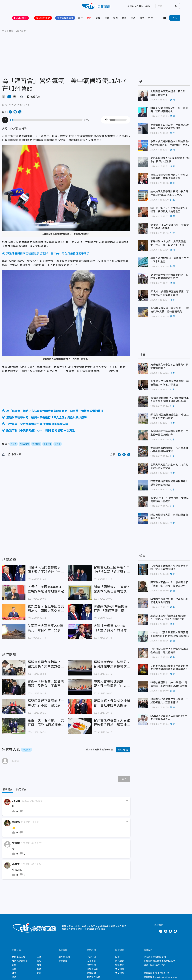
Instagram (166, 931)
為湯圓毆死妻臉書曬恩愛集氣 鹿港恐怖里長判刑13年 (169, 433)
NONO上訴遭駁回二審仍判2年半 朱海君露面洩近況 (170, 718)
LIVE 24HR (22, 18)
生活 (133, 18)
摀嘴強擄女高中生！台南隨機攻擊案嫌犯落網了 (169, 366)
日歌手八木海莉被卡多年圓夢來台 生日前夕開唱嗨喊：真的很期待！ (170, 668)
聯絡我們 (120, 965)
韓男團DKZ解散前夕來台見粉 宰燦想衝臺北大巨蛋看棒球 (169, 701)
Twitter (156, 931)
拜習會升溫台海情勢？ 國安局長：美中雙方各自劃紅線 (46, 664)
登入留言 (123, 750)
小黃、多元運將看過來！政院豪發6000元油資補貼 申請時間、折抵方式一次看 (170, 143)
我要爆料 (120, 969)
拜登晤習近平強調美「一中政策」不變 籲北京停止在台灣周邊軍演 (46, 703)
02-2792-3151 (162, 973)
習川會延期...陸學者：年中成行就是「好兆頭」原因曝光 (112, 570)
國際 (142, 18)
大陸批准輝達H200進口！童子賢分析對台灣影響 (112, 628)
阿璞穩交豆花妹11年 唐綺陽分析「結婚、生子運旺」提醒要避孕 (169, 584)
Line (170, 931)
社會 (107, 18)
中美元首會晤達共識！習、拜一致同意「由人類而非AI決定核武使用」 (112, 684)
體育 (124, 18)
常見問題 (120, 961)
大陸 (151, 18)
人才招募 (91, 961)
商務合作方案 (94, 977)
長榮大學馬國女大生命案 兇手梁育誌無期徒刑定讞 (169, 466)
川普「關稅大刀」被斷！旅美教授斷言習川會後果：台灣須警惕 (112, 589)
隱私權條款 (92, 969)
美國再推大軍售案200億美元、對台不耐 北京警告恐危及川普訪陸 (46, 628)
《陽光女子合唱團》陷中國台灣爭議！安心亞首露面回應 (169, 567)
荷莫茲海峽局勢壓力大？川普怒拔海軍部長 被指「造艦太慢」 (169, 177)
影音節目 (63, 961)
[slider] (47, 120)
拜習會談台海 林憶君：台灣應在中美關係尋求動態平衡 (112, 664)
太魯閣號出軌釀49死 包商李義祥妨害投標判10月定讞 (169, 450)
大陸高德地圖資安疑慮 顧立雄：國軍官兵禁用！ (169, 93)
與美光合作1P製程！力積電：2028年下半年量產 (170, 260)
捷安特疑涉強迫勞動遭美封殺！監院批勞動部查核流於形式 (169, 277)
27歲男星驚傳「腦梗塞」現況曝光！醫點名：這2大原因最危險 (168, 618)
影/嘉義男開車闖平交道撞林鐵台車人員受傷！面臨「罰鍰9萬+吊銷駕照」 (170, 400)
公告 (117, 957)
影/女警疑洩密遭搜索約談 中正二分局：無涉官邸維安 (170, 416)
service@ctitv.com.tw (166, 977)
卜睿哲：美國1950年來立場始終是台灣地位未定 (46, 589)
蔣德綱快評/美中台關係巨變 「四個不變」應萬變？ (111, 609)
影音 (39, 969)
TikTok (175, 931)
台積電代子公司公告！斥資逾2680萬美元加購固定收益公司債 (170, 127)
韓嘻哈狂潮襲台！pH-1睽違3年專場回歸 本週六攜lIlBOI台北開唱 (169, 684)
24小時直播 (64, 957)
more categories (165, 18)
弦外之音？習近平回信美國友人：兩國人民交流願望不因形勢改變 (46, 609)
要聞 (98, 18)
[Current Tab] (8, 790)
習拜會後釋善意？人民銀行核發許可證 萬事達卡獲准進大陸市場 (112, 723)
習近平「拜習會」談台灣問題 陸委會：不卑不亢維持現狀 (46, 684)
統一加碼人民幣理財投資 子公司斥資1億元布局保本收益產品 (169, 193)
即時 (81, 18)
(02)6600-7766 (158, 965)
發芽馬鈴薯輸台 (65, 18)
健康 (173, 624)
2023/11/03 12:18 (19, 105)
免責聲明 (91, 973)
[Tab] (21, 790)
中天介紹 (91, 957)
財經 (173, 133)
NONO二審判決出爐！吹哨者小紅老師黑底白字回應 (169, 601)
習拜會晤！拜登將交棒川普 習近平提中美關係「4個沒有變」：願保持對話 (112, 703)
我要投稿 (120, 973)
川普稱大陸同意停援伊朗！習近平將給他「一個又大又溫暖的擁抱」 (46, 570)
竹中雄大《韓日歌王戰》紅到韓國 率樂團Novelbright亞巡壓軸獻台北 (170, 634)
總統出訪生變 (43, 18)
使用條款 (91, 965)
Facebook (161, 931)
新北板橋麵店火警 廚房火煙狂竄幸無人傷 (169, 516)
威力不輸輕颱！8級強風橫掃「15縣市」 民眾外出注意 (170, 160)
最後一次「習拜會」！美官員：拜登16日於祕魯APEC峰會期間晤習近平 (46, 723)
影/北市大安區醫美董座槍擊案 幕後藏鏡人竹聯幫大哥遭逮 (170, 293)
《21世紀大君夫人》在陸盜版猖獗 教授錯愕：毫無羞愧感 (170, 651)
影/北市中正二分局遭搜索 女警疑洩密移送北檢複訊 (170, 227)
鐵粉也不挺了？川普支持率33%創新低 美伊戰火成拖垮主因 (169, 210)
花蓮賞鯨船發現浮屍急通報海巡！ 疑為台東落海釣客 (170, 483)
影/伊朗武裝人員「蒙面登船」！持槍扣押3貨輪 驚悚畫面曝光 (170, 310)
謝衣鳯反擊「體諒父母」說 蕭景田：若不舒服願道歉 (169, 110)
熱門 (89, 18)
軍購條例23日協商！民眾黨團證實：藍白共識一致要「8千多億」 (169, 243)
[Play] (5, 120)
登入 (175, 18)
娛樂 (116, 18)
